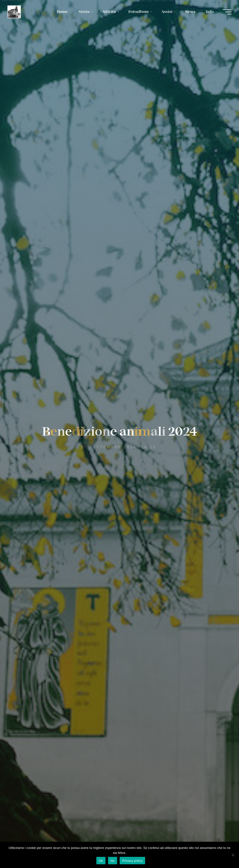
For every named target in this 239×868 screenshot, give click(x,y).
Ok (101, 861)
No (113, 861)
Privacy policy (132, 861)
